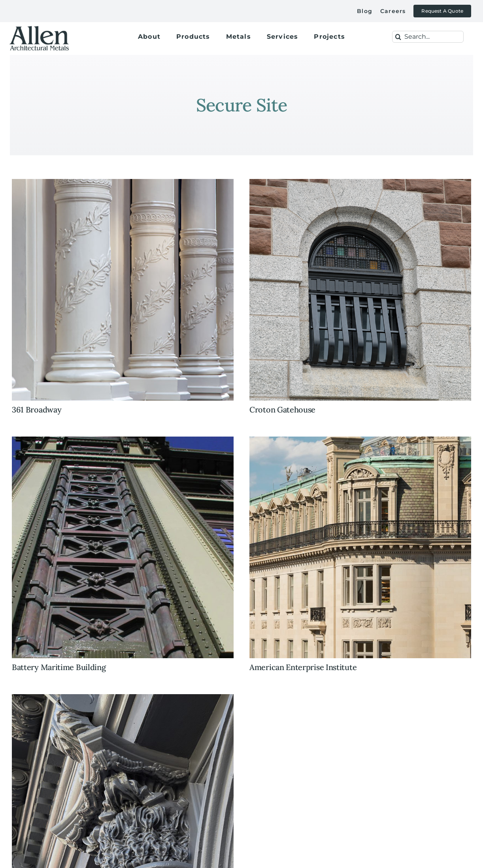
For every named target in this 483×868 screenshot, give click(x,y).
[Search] (398, 37)
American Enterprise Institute (303, 667)
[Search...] (428, 37)
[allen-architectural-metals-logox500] (39, 26)
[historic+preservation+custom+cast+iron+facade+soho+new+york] (123, 698)
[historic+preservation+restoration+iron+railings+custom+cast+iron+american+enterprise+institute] (360, 440)
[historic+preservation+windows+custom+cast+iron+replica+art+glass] (360, 183)
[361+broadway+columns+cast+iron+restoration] (123, 183)
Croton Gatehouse (282, 410)
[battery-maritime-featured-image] (123, 440)
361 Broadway (37, 410)
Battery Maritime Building (59, 667)
